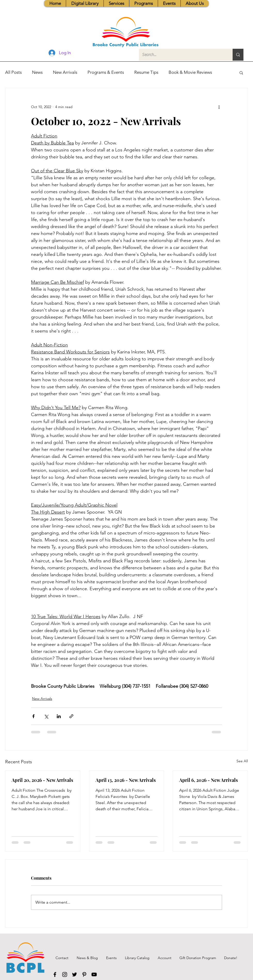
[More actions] (219, 107)
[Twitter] (74, 974)
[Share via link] (71, 716)
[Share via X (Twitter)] (46, 716)
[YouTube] (94, 974)
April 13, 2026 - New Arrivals (126, 780)
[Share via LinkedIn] (59, 716)
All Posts (13, 72)
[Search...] (182, 55)
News (37, 72)
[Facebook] (55, 974)
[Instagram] (65, 974)
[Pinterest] (84, 974)
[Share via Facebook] (33, 716)
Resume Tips (146, 72)
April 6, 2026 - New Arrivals (208, 780)
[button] (116, 3)
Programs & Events (106, 72)
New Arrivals (65, 72)
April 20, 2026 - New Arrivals (42, 780)
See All (242, 761)
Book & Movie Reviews (190, 72)
